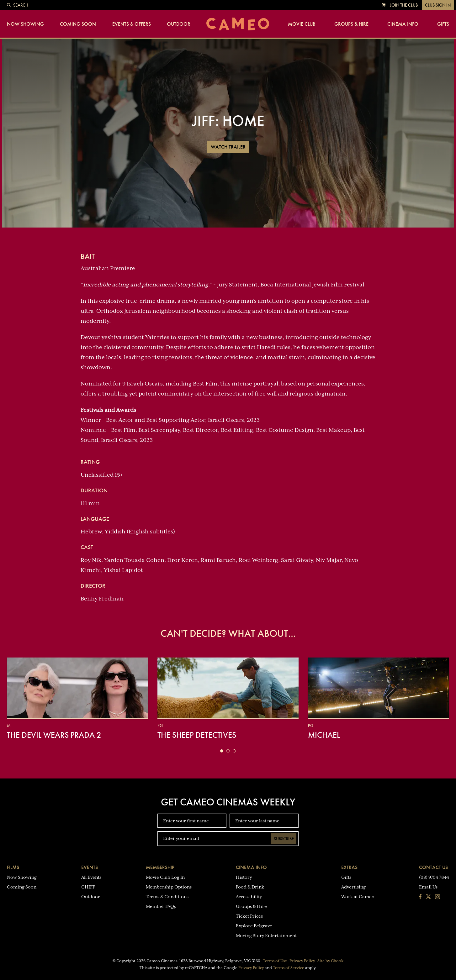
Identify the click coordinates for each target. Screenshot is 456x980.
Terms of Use (275, 961)
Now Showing (25, 24)
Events (90, 867)
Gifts (443, 24)
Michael (324, 735)
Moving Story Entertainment (266, 935)
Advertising (353, 887)
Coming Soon (78, 24)
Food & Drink (250, 887)
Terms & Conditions (167, 897)
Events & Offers (132, 24)
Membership (160, 867)
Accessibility (249, 897)
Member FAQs (161, 906)
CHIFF (88, 887)
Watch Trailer (228, 147)
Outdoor (179, 24)
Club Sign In (438, 5)
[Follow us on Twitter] (428, 897)
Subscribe (284, 839)
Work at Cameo (358, 897)
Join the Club (404, 5)
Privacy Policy (302, 961)
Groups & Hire (351, 24)
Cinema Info (403, 24)
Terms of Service (289, 968)
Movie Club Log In (165, 877)
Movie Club (302, 24)
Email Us (428, 887)
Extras (349, 867)
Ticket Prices (249, 916)
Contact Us (433, 867)
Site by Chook (330, 961)
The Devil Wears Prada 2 (54, 735)
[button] (222, 751)
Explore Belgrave (254, 926)
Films (13, 867)
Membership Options (169, 887)
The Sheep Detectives (197, 735)
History (244, 877)
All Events (91, 877)
